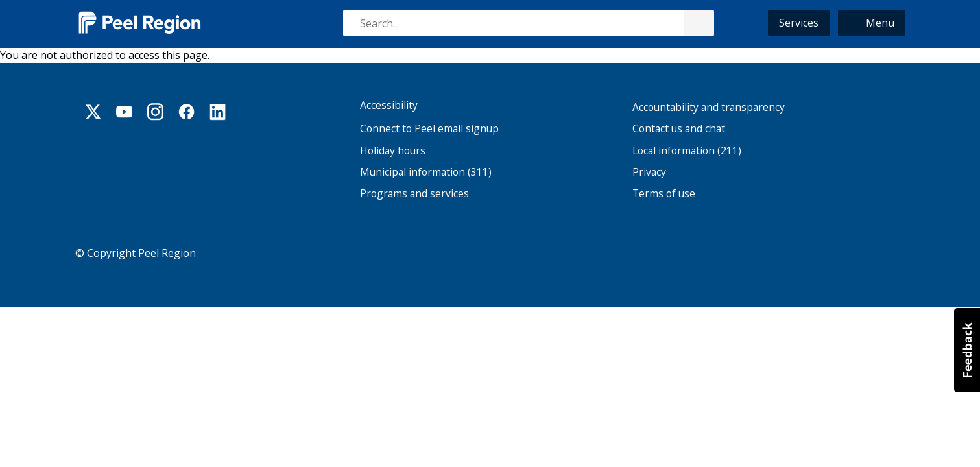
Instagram (156, 112)
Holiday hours (393, 151)
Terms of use (664, 194)
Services (799, 23)
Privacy (649, 172)
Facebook (187, 112)
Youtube (125, 112)
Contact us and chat (679, 129)
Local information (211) (687, 151)
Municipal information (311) (426, 172)
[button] (872, 23)
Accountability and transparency (709, 107)
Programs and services (414, 194)
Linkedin (218, 112)
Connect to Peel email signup (429, 129)
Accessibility (389, 105)
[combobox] (528, 23)
